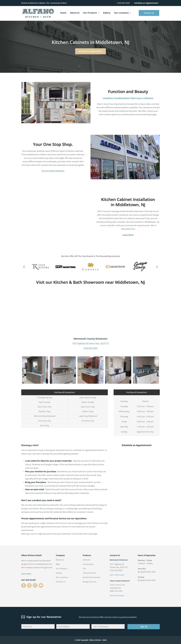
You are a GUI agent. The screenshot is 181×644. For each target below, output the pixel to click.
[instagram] (29, 586)
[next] (157, 267)
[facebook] (24, 586)
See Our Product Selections (53, 171)
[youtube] (41, 586)
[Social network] (35, 586)
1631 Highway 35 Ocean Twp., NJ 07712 (91, 343)
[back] (24, 267)
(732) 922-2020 (123, 3)
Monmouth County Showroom (90, 339)
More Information (117, 575)
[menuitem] (63, 13)
